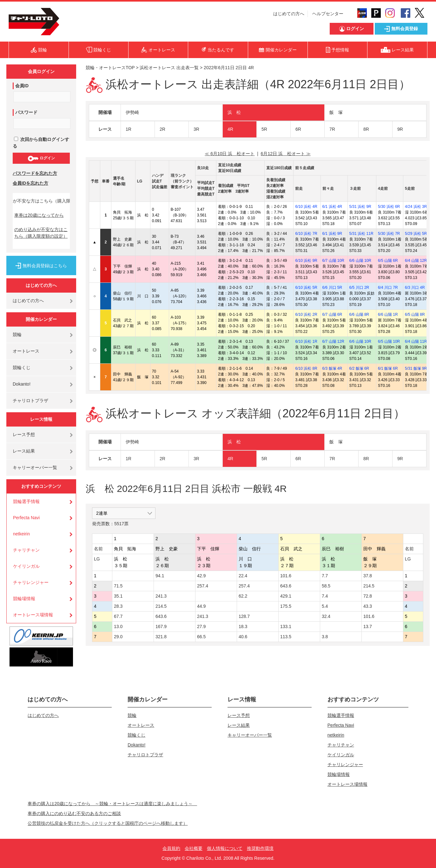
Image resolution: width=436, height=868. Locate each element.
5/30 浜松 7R (389, 234)
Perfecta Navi (26, 518)
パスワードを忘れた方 (35, 173)
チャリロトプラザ (30, 401)
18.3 (243, 626)
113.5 (286, 637)
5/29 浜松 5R (416, 234)
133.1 (286, 626)
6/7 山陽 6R (332, 315)
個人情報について (225, 848)
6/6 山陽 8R (359, 315)
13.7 (368, 626)
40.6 (243, 637)
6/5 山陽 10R (389, 341)
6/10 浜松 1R (306, 341)
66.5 (201, 637)
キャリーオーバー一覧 (35, 467)
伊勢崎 (132, 112)
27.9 (201, 626)
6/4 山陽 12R (416, 261)
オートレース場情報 (33, 615)
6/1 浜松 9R (332, 234)
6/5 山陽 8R (415, 315)
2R (162, 129)
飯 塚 (336, 112)
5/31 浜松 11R (361, 234)
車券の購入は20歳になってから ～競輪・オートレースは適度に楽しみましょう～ (112, 804)
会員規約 (171, 848)
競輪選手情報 (26, 501)
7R (332, 129)
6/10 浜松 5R (306, 288)
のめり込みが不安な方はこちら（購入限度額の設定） (41, 233)
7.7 (325, 576)
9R (400, 129)
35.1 (118, 596)
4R (230, 129)
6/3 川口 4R (415, 288)
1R (129, 129)
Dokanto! (22, 384)
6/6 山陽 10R (360, 261)
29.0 (118, 637)
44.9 (201, 606)
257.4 (203, 586)
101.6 (286, 576)
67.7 (118, 616)
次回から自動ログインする (41, 143)
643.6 (286, 586)
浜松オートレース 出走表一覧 (169, 68)
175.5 (286, 606)
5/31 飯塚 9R (416, 368)
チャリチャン (26, 550)
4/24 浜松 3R (416, 207)
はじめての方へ (289, 14)
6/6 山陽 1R (388, 315)
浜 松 (234, 112)
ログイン (41, 158)
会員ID (22, 86)
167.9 (161, 626)
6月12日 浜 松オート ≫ (286, 154)
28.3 (118, 606)
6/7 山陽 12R (333, 341)
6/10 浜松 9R (306, 261)
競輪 (17, 335)
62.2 (243, 596)
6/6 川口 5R (332, 288)
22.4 (243, 576)
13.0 (118, 626)
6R (298, 129)
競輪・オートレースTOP (110, 68)
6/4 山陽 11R (416, 341)
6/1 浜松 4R (332, 207)
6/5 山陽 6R (388, 261)
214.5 (369, 586)
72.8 (368, 596)
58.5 (326, 586)
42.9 (201, 576)
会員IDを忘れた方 (30, 183)
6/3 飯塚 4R (332, 368)
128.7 (244, 616)
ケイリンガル (26, 566)
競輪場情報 (24, 599)
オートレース (26, 351)
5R (264, 129)
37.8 (368, 576)
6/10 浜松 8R (306, 368)
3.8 (325, 637)
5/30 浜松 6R (389, 207)
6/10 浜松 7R (306, 234)
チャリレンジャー (31, 582)
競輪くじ (22, 368)
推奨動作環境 (260, 848)
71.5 (118, 586)
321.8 (161, 637)
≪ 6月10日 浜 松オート (230, 154)
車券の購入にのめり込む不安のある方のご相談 (74, 813)
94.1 (160, 576)
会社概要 (194, 848)
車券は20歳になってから (39, 215)
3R (196, 129)
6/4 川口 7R (388, 288)
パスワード (26, 112)
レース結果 (24, 451)
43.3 (368, 606)
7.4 (325, 596)
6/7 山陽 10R (333, 261)
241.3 (161, 596)
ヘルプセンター (328, 14)
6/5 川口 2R (359, 288)
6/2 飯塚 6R (359, 368)
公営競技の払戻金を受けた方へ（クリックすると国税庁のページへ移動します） (108, 823)
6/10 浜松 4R (306, 207)
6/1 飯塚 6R (388, 368)
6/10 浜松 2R (306, 315)
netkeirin (21, 534)
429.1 (286, 596)
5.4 (325, 606)
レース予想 (24, 434)
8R (366, 129)
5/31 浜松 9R (360, 207)
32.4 (326, 616)
